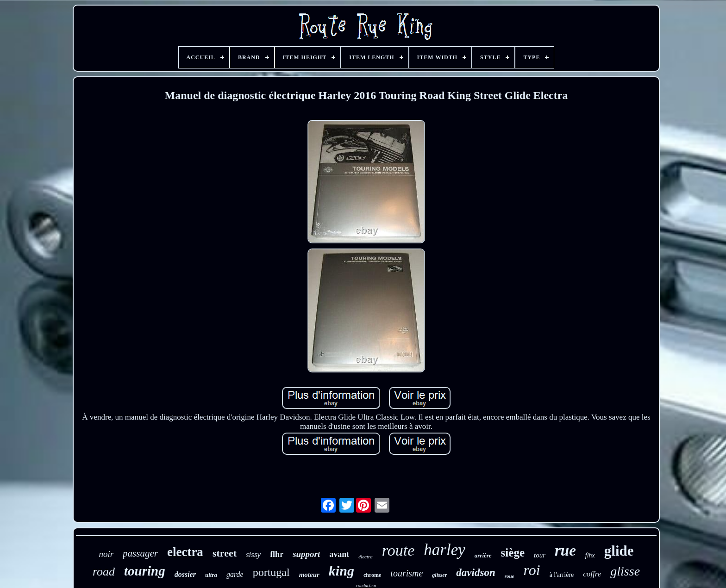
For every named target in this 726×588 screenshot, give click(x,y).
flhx (590, 555)
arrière (483, 555)
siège (513, 553)
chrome (372, 575)
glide (619, 551)
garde (235, 574)
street (225, 553)
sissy (253, 554)
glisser (439, 575)
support (306, 554)
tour (540, 555)
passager (140, 553)
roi (532, 570)
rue (565, 551)
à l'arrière (562, 575)
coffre (592, 574)
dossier (185, 574)
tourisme (407, 573)
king (341, 571)
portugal (271, 572)
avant (339, 554)
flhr (277, 554)
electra (185, 552)
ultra (211, 575)
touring (145, 571)
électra (366, 557)
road (104, 572)
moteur (309, 575)
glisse (625, 571)
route (398, 550)
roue (510, 576)
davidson (476, 573)
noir (106, 554)
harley (444, 550)
